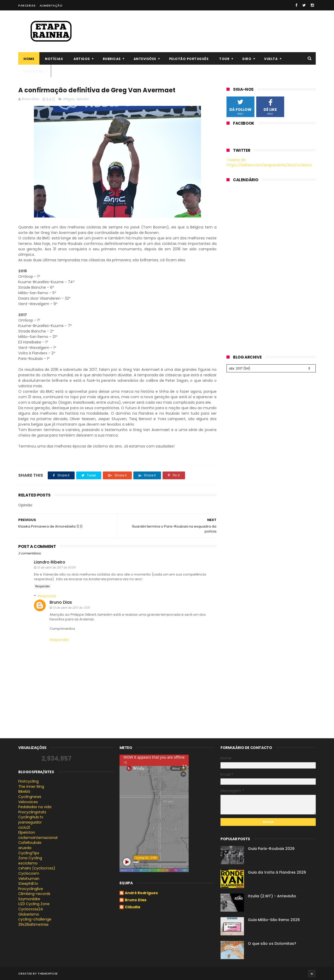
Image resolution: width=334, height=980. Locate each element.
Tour (224, 59)
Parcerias (27, 5)
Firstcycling (28, 781)
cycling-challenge (35, 919)
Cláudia (132, 907)
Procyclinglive (31, 889)
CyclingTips (29, 853)
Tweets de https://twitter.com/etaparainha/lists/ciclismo (269, 162)
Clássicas (34, 71)
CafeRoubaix (30, 843)
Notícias (54, 59)
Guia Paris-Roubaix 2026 (271, 849)
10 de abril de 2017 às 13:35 (71, 608)
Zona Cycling (30, 858)
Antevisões (145, 59)
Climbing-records (34, 894)
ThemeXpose (48, 973)
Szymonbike (29, 899)
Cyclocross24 (31, 909)
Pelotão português (189, 59)
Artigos (82, 59)
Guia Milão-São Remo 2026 (274, 920)
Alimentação (51, 5)
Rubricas (112, 59)
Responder (43, 586)
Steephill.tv (28, 884)
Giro (247, 59)
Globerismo (29, 914)
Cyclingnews (30, 797)
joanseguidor (30, 822)
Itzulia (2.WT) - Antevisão (272, 896)
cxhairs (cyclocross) (37, 868)
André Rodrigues (141, 893)
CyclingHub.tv (31, 817)
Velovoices (28, 802)
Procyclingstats (32, 812)
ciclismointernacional (38, 838)
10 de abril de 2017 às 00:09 (56, 567)
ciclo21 (24, 827)
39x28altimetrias (33, 924)
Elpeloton (27, 832)
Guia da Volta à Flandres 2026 (277, 872)
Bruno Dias (61, 602)
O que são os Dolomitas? (272, 943)
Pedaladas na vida (35, 807)
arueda (25, 848)
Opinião (82, 99)
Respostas (47, 596)
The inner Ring (31, 787)
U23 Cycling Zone (34, 904)
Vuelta (271, 59)
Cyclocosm (29, 873)
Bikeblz (24, 791)
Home (29, 59)
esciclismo (28, 863)
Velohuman (29, 879)
